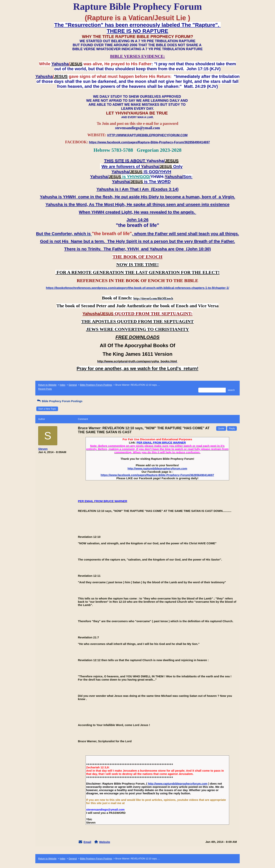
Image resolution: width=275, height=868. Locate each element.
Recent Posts (45, 389)
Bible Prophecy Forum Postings (96, 385)
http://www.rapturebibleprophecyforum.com (157, 468)
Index (63, 385)
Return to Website (47, 385)
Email (87, 842)
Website (105, 842)
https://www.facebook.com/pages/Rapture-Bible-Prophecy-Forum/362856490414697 (157, 475)
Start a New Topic (47, 409)
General (73, 385)
